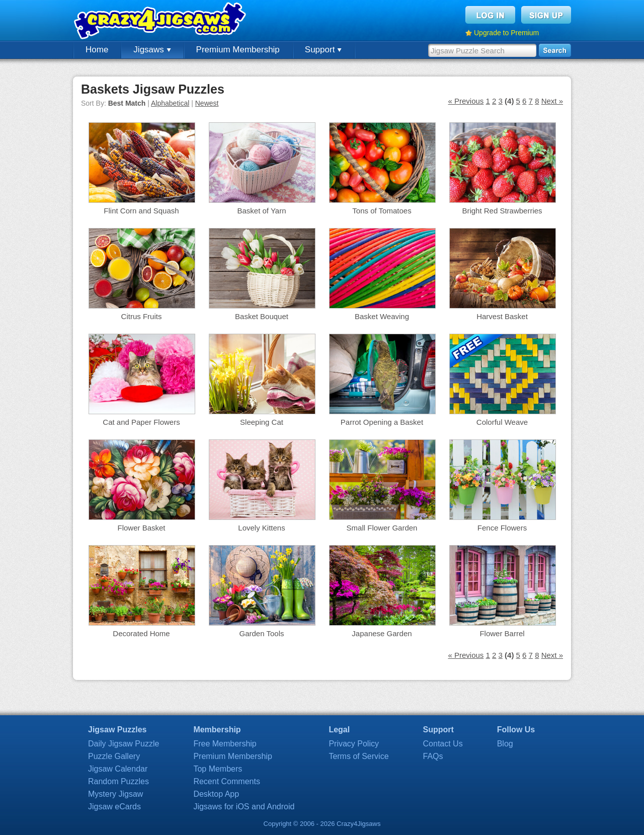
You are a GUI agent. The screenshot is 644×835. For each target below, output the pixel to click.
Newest (207, 103)
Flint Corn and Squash (141, 211)
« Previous (466, 101)
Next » (552, 101)
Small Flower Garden (382, 528)
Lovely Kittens (261, 528)
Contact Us (443, 744)
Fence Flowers (502, 528)
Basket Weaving (382, 316)
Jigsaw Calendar (118, 769)
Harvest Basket (502, 316)
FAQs (433, 756)
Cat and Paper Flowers (141, 422)
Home (97, 50)
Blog (505, 744)
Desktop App (216, 794)
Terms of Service (358, 756)
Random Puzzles (118, 781)
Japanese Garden (382, 633)
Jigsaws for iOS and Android (244, 807)
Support (323, 50)
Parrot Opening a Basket (382, 422)
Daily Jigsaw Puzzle (124, 744)
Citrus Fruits (142, 316)
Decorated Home (141, 633)
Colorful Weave (502, 422)
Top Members (218, 769)
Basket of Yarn (261, 211)
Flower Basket (141, 528)
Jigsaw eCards (114, 807)
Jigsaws (152, 50)
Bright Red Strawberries (502, 211)
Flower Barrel (502, 633)
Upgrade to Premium (506, 33)
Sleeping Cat (262, 422)
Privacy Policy (354, 744)
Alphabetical (170, 103)
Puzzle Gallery (114, 756)
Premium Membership (238, 50)
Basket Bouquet (262, 316)
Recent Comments (227, 781)
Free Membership (225, 744)
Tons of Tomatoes (382, 211)
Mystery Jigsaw (115, 794)
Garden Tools (262, 633)
